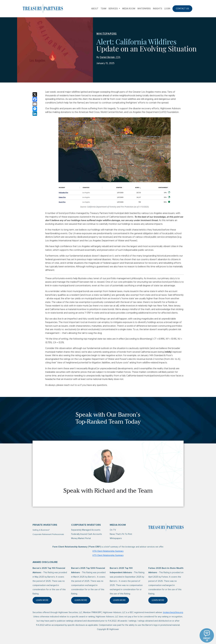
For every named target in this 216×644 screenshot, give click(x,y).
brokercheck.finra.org (173, 612)
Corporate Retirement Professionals (48, 534)
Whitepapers (144, 9)
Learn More (44, 601)
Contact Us (182, 9)
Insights (158, 9)
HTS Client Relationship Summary (108, 555)
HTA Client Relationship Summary (108, 551)
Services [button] (113, 9)
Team (103, 9)
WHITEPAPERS (107, 34)
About (95, 9)
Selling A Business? (41, 530)
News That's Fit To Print (121, 534)
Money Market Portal (81, 538)
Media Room (129, 9)
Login (167, 9)
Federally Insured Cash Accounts (87, 534)
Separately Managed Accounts (86, 530)
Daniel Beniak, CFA (110, 57)
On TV (113, 530)
